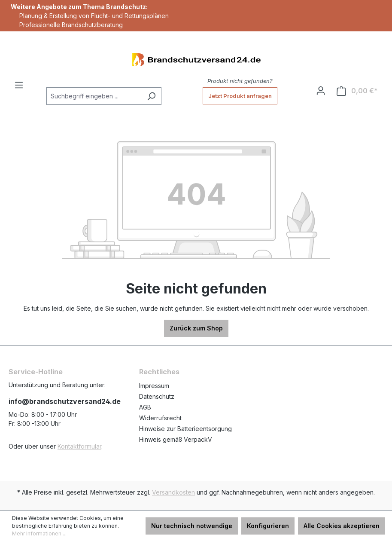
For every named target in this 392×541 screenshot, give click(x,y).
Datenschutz (157, 396)
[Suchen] (151, 96)
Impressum (154, 386)
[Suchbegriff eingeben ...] (94, 96)
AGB (145, 407)
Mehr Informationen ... (39, 533)
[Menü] (19, 85)
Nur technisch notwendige (192, 526)
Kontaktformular (79, 446)
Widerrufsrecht (160, 418)
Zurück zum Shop (196, 328)
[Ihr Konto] (321, 91)
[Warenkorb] (357, 91)
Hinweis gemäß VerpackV (176, 439)
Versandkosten (173, 492)
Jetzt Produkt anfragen (240, 96)
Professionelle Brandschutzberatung (71, 25)
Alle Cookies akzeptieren (342, 526)
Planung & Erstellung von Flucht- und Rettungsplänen (94, 16)
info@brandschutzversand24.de (65, 401)
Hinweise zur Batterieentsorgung (185, 429)
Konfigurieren (268, 526)
